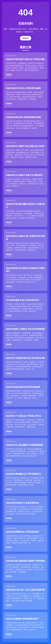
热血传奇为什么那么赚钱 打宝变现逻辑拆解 (24, 445)
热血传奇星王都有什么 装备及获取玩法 (22, 503)
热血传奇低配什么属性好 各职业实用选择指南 (25, 329)
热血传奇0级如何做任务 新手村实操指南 (23, 387)
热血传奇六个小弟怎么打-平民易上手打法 (23, 416)
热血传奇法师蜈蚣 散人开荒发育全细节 (22, 532)
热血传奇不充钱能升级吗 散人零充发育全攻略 (25, 358)
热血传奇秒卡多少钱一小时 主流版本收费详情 (25, 590)
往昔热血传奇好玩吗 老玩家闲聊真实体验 (23, 117)
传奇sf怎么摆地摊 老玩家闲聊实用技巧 (22, 619)
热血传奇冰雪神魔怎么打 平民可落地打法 (23, 474)
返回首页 (26, 38)
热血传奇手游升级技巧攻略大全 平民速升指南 (25, 59)
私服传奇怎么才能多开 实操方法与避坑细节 (24, 175)
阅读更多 (9, 75)
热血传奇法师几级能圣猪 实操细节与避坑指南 (25, 561)
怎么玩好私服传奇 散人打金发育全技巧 (22, 300)
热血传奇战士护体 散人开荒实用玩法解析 (23, 88)
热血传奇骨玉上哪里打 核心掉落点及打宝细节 (25, 146)
